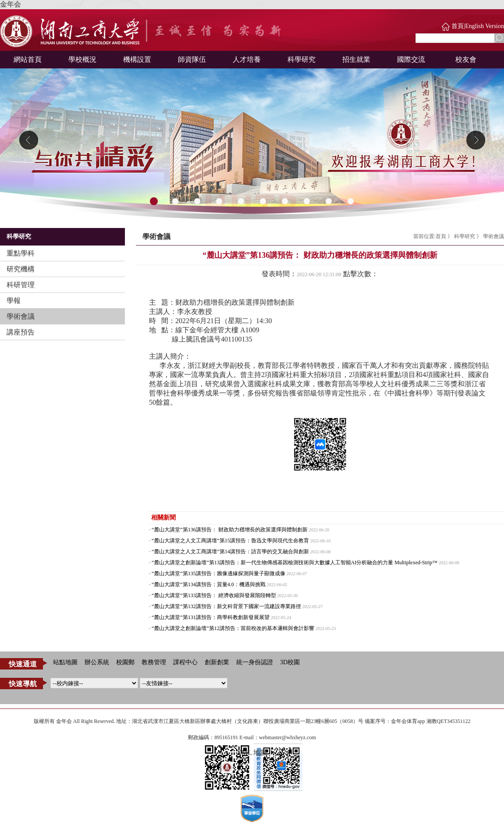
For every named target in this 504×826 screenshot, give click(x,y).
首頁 (458, 26)
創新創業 (217, 662)
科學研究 (302, 59)
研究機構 (21, 269)
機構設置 (137, 59)
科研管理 (21, 285)
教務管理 (154, 662)
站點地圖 (65, 662)
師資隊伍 (192, 59)
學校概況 (82, 59)
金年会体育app (408, 721)
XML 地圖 (252, 753)
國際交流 (411, 59)
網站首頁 (28, 59)
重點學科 (21, 253)
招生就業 (356, 59)
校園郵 (125, 662)
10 (351, 202)
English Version (484, 26)
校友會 (466, 59)
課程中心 (185, 662)
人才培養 (247, 59)
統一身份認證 (255, 662)
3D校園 (290, 662)
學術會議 (21, 316)
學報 (14, 301)
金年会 (11, 4)
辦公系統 (97, 662)
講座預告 (21, 332)
